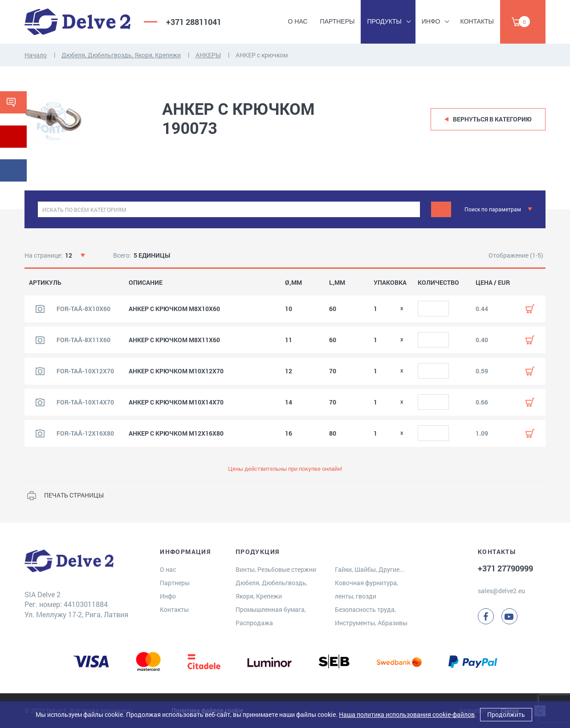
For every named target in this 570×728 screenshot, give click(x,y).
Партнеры (338, 21)
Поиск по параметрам (493, 209)
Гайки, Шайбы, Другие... (370, 569)
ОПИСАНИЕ (146, 283)
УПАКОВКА (390, 283)
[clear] (412, 209)
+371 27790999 (505, 568)
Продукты (384, 21)
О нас (298, 21)
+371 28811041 (194, 22)
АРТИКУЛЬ (45, 283)
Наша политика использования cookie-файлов (407, 714)
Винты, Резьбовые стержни (276, 569)
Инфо (431, 21)
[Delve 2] (77, 22)
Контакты (477, 21)
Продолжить (506, 714)
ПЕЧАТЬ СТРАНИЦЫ (74, 495)
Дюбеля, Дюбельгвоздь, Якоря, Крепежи (121, 55)
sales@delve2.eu (501, 591)
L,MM (337, 283)
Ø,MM (293, 283)
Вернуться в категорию (492, 119)
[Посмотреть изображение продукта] (40, 309)
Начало (36, 55)
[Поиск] (441, 209)
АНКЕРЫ (208, 55)
